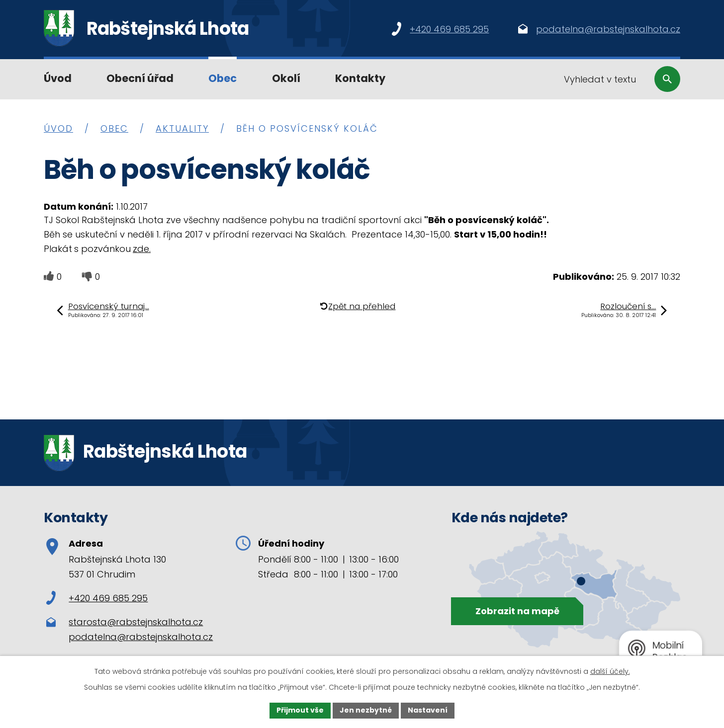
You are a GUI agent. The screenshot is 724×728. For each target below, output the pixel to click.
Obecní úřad (140, 78)
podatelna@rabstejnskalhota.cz (141, 637)
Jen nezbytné (366, 710)
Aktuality (182, 128)
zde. (142, 249)
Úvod (58, 78)
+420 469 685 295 (97, 598)
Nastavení (428, 710)
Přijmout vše (300, 710)
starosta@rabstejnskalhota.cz (136, 622)
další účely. (610, 671)
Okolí (286, 78)
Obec (223, 78)
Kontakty (360, 78)
